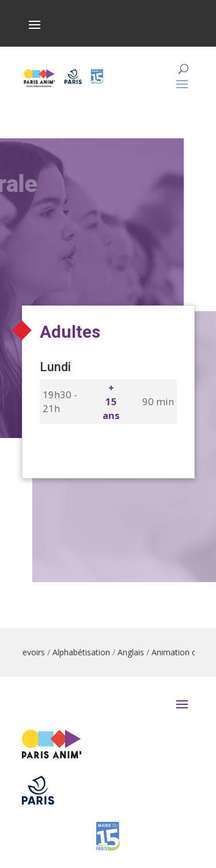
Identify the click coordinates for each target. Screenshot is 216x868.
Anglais (133, 652)
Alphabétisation (84, 652)
